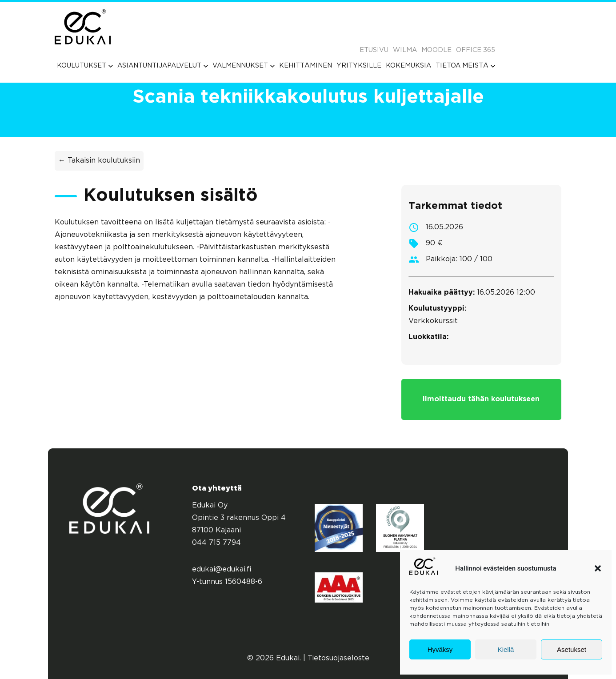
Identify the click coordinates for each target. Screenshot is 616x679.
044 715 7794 (216, 543)
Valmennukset (244, 66)
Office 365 (476, 50)
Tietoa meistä (465, 66)
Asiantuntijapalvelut (163, 66)
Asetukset (572, 649)
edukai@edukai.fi (222, 569)
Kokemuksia (408, 66)
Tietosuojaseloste (338, 658)
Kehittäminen (306, 66)
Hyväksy (440, 649)
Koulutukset (85, 66)
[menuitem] (85, 66)
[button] (598, 568)
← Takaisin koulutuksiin (99, 161)
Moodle (436, 50)
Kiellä (506, 649)
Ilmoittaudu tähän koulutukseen (481, 399)
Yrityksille (359, 66)
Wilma (405, 50)
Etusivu (374, 50)
